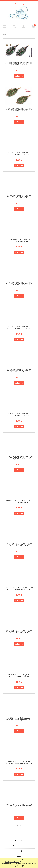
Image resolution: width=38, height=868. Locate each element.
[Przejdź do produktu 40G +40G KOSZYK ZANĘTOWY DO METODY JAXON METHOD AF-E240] (19, 488)
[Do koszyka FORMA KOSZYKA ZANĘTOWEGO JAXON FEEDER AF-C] (19, 818)
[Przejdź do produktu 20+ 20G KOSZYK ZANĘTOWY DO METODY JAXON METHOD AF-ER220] (19, 51)
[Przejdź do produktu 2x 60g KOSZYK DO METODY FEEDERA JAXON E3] (19, 358)
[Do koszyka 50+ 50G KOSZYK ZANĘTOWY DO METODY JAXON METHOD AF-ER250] (19, 601)
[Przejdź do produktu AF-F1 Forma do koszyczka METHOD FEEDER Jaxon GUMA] (19, 749)
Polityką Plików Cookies (12, 862)
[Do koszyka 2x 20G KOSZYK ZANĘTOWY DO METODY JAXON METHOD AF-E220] (19, 122)
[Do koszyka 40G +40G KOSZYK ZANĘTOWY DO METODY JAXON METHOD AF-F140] (19, 557)
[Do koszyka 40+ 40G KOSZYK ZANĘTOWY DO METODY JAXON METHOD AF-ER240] (19, 470)
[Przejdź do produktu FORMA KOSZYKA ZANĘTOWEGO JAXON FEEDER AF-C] (19, 793)
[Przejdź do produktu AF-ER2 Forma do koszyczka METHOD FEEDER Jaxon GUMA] (19, 706)
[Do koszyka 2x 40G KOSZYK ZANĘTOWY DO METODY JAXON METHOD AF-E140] (19, 296)
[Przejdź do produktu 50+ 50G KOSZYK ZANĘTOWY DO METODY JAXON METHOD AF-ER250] (19, 575)
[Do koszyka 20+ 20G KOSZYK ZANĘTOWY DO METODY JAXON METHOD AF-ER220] (19, 76)
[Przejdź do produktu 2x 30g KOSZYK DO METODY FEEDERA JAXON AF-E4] (19, 184)
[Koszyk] (33, 26)
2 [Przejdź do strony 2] (21, 825)
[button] (5, 27)
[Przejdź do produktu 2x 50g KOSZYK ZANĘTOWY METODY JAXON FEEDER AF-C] (19, 314)
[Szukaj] (14, 26)
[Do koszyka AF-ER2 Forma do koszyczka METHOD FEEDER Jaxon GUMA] (19, 731)
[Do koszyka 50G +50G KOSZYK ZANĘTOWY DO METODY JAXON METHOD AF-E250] (19, 644)
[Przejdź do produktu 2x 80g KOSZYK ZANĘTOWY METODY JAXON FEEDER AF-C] (19, 401)
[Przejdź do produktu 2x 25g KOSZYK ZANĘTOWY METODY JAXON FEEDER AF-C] (19, 140)
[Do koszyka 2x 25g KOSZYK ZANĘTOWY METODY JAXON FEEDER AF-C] (19, 165)
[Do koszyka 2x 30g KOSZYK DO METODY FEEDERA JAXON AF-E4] (19, 209)
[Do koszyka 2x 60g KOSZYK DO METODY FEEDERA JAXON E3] (19, 383)
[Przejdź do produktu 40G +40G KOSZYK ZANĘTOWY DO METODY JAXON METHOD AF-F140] (19, 532)
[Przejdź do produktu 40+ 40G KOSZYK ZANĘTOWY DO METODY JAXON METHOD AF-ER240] (19, 445)
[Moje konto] (24, 27)
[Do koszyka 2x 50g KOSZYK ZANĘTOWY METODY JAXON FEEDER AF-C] (19, 339)
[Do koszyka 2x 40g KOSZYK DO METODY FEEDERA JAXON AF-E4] (19, 253)
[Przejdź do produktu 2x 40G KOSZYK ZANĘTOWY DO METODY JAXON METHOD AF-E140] (19, 271)
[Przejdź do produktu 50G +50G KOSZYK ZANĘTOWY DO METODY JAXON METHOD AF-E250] (19, 619)
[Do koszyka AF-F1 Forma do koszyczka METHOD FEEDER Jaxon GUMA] (19, 775)
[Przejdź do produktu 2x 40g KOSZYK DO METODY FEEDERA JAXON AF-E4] (19, 227)
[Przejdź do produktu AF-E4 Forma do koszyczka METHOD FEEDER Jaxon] (19, 662)
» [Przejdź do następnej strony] (24, 825)
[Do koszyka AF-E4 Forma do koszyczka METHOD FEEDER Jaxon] (19, 687)
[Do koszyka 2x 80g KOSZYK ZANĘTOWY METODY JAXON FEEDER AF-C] (19, 426)
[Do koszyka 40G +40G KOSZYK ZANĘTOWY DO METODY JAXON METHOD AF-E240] (19, 514)
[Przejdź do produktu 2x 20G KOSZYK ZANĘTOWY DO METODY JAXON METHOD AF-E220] (19, 96)
